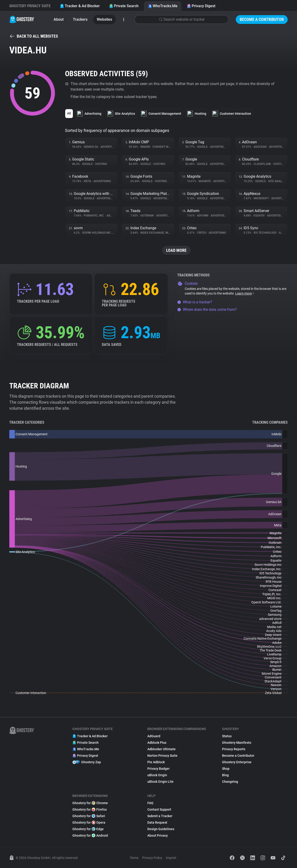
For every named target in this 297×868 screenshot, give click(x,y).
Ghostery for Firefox (90, 809)
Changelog (230, 782)
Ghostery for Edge (88, 829)
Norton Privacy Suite (162, 756)
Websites (104, 19)
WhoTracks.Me (163, 6)
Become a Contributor (262, 19)
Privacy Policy (152, 858)
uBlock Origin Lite (160, 782)
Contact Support (159, 809)
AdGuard (154, 736)
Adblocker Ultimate (161, 749)
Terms (134, 858)
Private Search (124, 6)
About (59, 19)
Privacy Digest (201, 6)
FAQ (150, 803)
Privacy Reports (234, 749)
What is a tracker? (195, 302)
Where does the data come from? (207, 310)
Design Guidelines (161, 829)
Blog (225, 775)
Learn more (245, 293)
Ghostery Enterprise (237, 762)
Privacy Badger (158, 769)
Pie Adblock (156, 762)
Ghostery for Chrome (90, 803)
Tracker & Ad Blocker (80, 6)
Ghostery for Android (90, 835)
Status (227, 736)
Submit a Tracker (160, 816)
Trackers (80, 19)
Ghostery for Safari (89, 816)
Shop (226, 769)
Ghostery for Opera (89, 822)
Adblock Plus (157, 743)
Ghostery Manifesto (237, 743)
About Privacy (158, 835)
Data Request (157, 822)
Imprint (171, 858)
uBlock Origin (157, 775)
